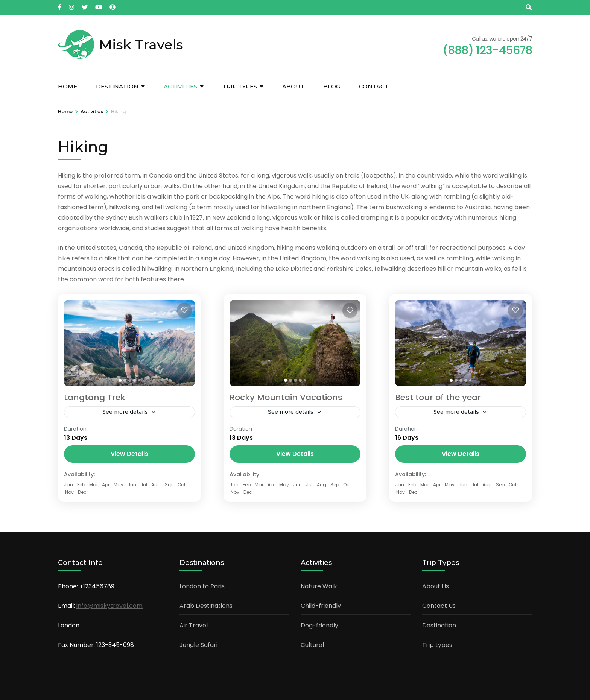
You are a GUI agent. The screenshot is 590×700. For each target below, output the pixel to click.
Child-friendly (321, 606)
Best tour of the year (438, 397)
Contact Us (439, 606)
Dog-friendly (319, 626)
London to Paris (202, 587)
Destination (117, 86)
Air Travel (194, 626)
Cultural (312, 645)
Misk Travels (141, 44)
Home (68, 86)
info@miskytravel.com (109, 606)
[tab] (120, 380)
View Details (129, 454)
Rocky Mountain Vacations (286, 397)
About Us (436, 587)
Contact (374, 86)
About (293, 86)
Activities (180, 86)
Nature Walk (319, 587)
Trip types (240, 86)
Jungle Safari (198, 645)
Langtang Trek (95, 397)
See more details (125, 412)
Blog (332, 86)
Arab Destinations (206, 606)
